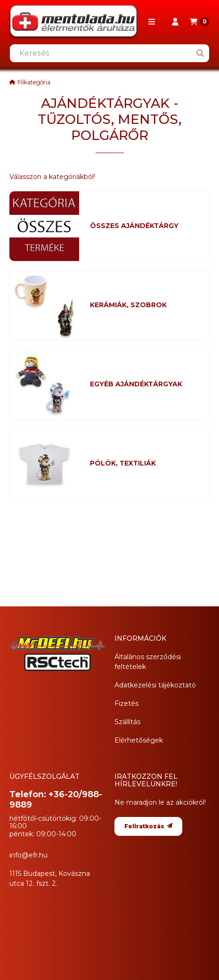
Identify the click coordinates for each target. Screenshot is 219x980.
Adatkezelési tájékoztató (155, 685)
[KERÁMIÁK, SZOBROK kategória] (144, 305)
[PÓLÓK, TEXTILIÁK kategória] (144, 464)
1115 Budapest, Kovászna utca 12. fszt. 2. (50, 878)
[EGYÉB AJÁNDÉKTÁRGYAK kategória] (144, 384)
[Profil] (175, 22)
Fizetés (126, 703)
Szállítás (127, 722)
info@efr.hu (28, 855)
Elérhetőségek (139, 740)
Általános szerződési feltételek (148, 662)
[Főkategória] (30, 82)
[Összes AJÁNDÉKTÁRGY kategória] (144, 226)
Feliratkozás (148, 826)
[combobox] (109, 53)
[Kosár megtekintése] (199, 22)
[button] (152, 22)
